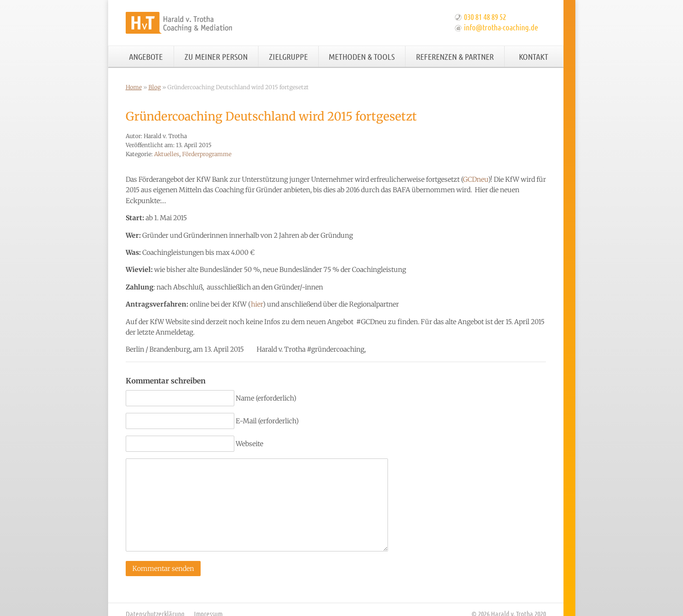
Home (134, 87)
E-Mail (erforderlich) (267, 421)
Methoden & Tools (362, 56)
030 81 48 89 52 (485, 17)
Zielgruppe (288, 56)
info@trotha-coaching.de (501, 27)
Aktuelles (167, 154)
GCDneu (475, 179)
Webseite (249, 444)
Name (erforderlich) (266, 398)
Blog (155, 87)
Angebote (146, 56)
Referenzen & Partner (455, 56)
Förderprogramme (207, 154)
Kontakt (534, 56)
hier (257, 304)
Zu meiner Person (216, 56)
